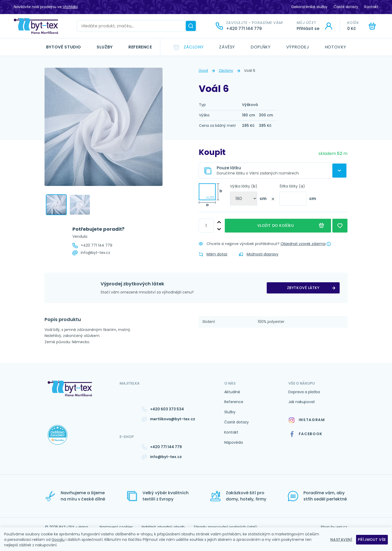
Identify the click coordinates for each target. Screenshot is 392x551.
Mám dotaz (213, 254)
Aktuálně (232, 392)
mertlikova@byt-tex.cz (173, 419)
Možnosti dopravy (259, 254)
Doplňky (260, 47)
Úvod (203, 71)
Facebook (306, 434)
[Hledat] (191, 26)
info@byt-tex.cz (95, 253)
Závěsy (227, 47)
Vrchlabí (70, 7)
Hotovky (335, 47)
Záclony (194, 47)
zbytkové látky (303, 288)
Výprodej (298, 47)
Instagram (307, 420)
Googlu (58, 540)
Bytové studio (64, 47)
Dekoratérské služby (309, 7)
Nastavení (341, 540)
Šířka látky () (292, 186)
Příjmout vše (372, 540)
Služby (105, 47)
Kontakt (371, 7)
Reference (140, 47)
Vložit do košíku (278, 226)
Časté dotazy (346, 7)
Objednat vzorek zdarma (303, 244)
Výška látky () (244, 186)
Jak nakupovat (302, 402)
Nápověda (234, 442)
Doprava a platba (304, 392)
